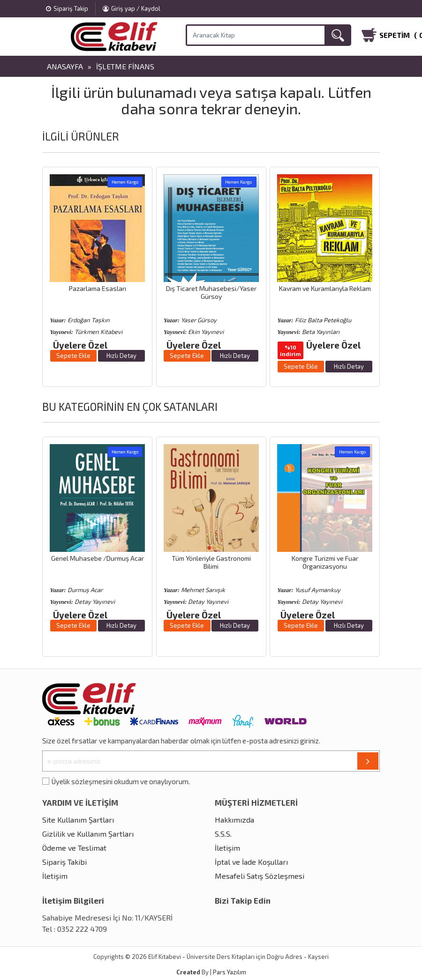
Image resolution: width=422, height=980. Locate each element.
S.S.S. (223, 834)
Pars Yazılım (230, 972)
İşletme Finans (125, 66)
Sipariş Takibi (64, 862)
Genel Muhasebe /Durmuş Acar (98, 558)
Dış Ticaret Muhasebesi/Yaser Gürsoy (211, 292)
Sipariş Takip (67, 8)
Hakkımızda (234, 820)
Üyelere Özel (80, 345)
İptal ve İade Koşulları (251, 862)
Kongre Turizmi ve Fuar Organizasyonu (325, 562)
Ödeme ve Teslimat (74, 848)
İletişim (55, 876)
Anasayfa (65, 66)
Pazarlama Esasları (98, 288)
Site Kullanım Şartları (78, 820)
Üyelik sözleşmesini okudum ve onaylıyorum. (121, 781)
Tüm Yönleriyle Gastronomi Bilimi (211, 562)
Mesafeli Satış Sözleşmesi (260, 876)
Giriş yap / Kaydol (132, 8)
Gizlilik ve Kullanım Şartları (88, 834)
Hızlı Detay (121, 356)
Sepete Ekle (73, 356)
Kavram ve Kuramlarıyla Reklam (325, 288)
